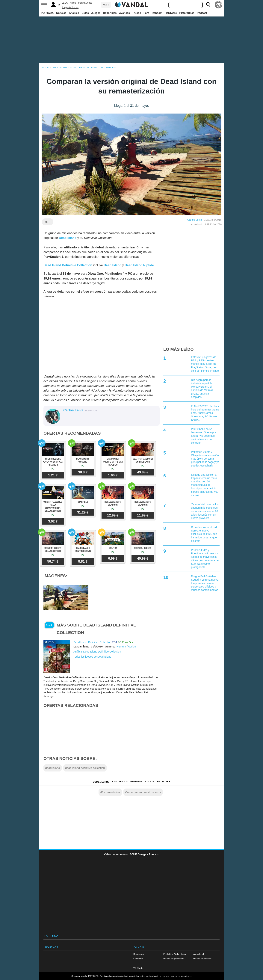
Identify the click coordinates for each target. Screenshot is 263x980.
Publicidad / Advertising (175, 954)
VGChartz (138, 968)
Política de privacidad (174, 959)
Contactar (138, 959)
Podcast (202, 13)
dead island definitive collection (85, 768)
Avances (124, 13)
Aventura (121, 647)
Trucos (137, 13)
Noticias (61, 13)
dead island (53, 768)
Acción (132, 647)
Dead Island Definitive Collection (92, 642)
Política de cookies (202, 959)
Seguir (49, 625)
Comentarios (101, 782)
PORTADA (47, 13)
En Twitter (163, 782)
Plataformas (187, 13)
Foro (146, 13)
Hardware (171, 13)
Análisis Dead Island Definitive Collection (97, 652)
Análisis (74, 13)
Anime (73, 3)
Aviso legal (199, 954)
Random (157, 13)
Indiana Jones (85, 3)
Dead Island (68, 238)
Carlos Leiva (195, 220)
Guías (85, 13)
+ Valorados (120, 782)
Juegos (96, 13)
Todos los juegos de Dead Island (92, 657)
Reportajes (110, 13)
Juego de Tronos (70, 7)
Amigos (149, 782)
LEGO (65, 3)
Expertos (136, 782)
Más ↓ (106, 5)
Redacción (139, 954)
